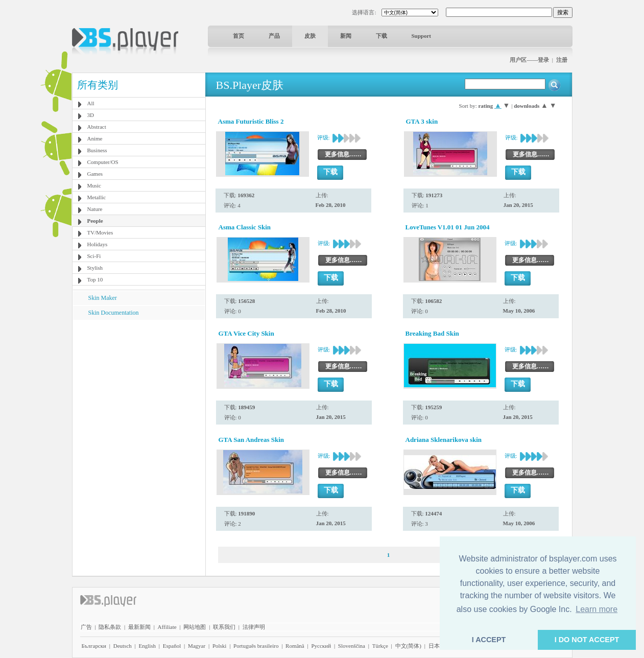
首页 (238, 36)
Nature (95, 209)
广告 (86, 627)
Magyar (197, 646)
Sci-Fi (94, 256)
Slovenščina (352, 646)
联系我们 (224, 627)
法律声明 (254, 627)
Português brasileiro (256, 646)
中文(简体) (408, 646)
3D (91, 115)
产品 (274, 36)
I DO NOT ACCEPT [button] (587, 640)
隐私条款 (110, 627)
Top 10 (95, 279)
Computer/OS (103, 162)
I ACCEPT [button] (489, 640)
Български (94, 646)
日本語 (437, 646)
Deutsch (123, 646)
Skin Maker (103, 298)
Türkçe (380, 646)
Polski (220, 646)
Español (172, 646)
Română (295, 646)
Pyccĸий (321, 646)
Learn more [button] (597, 609)
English (147, 646)
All (91, 103)
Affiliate (167, 627)
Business (97, 150)
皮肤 (310, 36)
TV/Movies (100, 232)
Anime (95, 138)
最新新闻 (139, 627)
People (95, 221)
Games (95, 174)
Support (422, 36)
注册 (562, 60)
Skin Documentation (114, 313)
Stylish (95, 268)
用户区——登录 (529, 60)
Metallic (97, 197)
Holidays (98, 244)
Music (94, 185)
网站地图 (195, 627)
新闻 (346, 36)
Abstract (97, 127)
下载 (381, 36)
